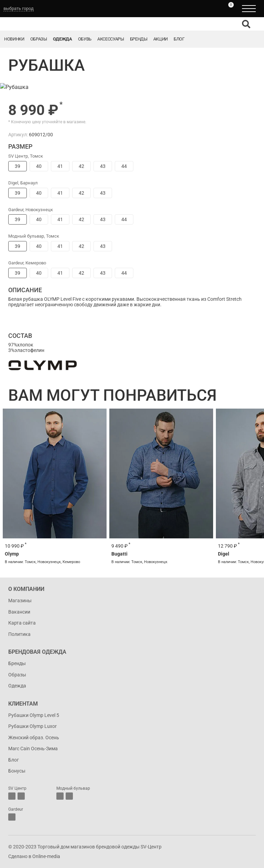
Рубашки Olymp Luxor (32, 726)
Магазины (20, 601)
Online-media (46, 856)
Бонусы (17, 771)
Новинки (14, 39)
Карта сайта (22, 623)
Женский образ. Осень (34, 738)
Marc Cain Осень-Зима (33, 749)
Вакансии (19, 612)
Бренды (139, 39)
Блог (179, 39)
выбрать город (19, 8)
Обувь (85, 39)
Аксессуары (111, 39)
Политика (19, 634)
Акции (161, 39)
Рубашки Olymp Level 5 (34, 715)
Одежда (63, 39)
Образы (39, 39)
